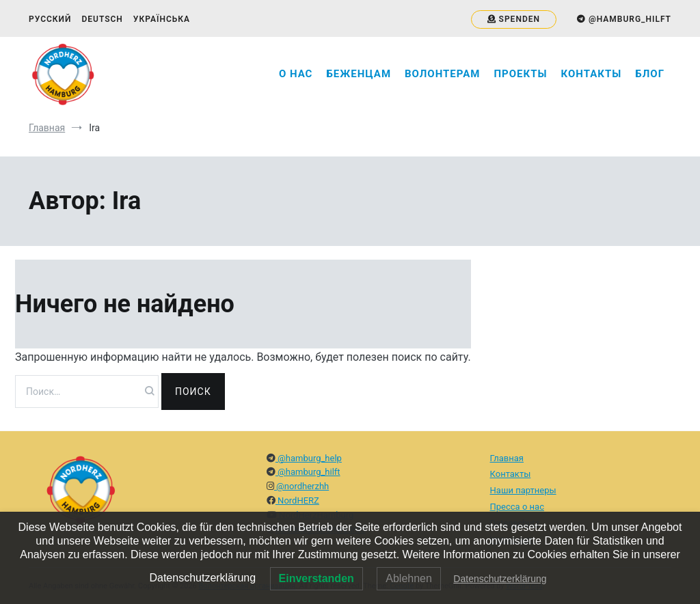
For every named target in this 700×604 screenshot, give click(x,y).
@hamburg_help (309, 458)
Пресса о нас (517, 507)
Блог (650, 74)
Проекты (520, 74)
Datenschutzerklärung (500, 579)
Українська (162, 19)
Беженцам (359, 74)
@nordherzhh (301, 486)
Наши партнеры (523, 490)
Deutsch (102, 19)
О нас (296, 74)
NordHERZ (297, 500)
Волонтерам (442, 74)
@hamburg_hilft (308, 472)
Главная (507, 458)
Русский (50, 19)
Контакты (592, 74)
